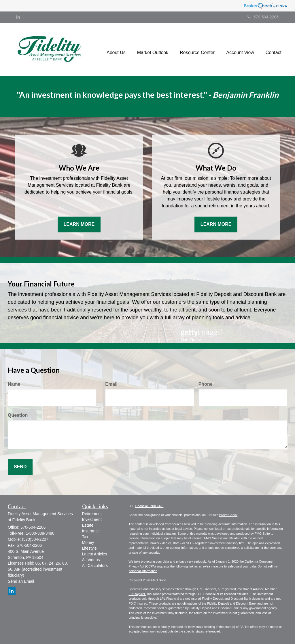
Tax (85, 537)
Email (111, 384)
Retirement (92, 514)
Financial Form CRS (149, 506)
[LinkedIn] (18, 17)
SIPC (143, 594)
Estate (88, 525)
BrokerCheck (228, 515)
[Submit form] (20, 467)
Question (18, 415)
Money (88, 542)
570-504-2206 (263, 17)
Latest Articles (95, 554)
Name (14, 384)
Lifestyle (89, 548)
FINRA (133, 594)
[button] (116, 49)
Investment (92, 519)
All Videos (91, 560)
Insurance (91, 531)
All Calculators (95, 565)
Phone (206, 384)
